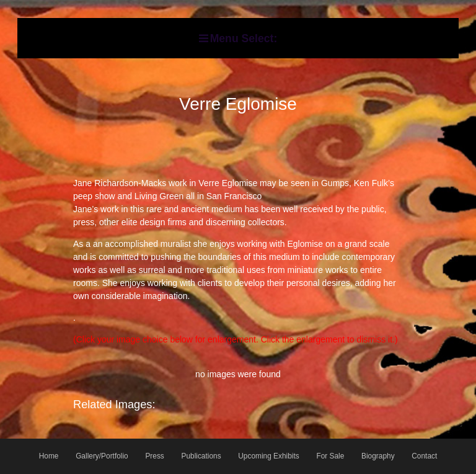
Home (49, 456)
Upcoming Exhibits (268, 456)
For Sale (330, 456)
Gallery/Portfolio (102, 456)
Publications (201, 456)
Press (154, 456)
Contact (424, 456)
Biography (378, 456)
